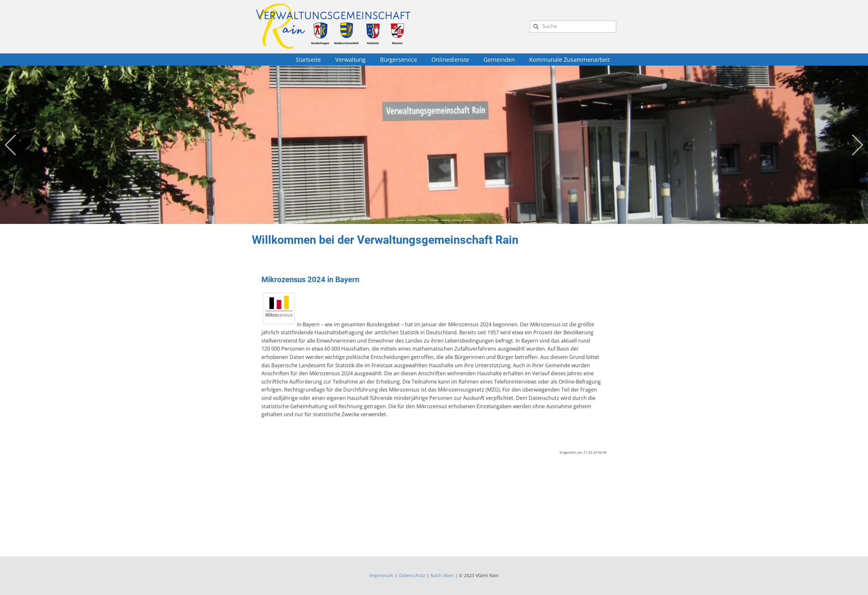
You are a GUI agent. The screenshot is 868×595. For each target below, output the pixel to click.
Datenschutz (412, 575)
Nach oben (442, 575)
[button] (10, 145)
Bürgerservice (399, 59)
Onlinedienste (450, 59)
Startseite (308, 59)
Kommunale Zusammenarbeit (570, 59)
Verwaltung (350, 59)
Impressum (381, 575)
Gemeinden (499, 59)
